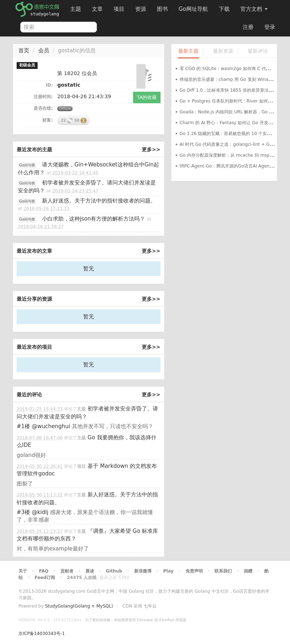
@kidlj (40, 512)
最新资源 (223, 51)
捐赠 (248, 571)
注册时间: (43, 97)
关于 (23, 571)
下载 (224, 9)
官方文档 (254, 9)
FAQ (44, 571)
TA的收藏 (147, 97)
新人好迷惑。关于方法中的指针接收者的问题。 (99, 201)
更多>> (151, 149)
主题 (76, 9)
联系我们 (223, 571)
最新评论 (258, 51)
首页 (24, 51)
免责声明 (194, 571)
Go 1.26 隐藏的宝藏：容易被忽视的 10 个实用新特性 (232, 134)
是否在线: (43, 108)
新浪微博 (143, 571)
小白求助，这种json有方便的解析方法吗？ (94, 219)
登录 (270, 27)
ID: (49, 85)
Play (168, 571)
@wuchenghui (51, 426)
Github (114, 571)
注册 (248, 27)
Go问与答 (27, 165)
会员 (44, 51)
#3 (23, 512)
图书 (162, 9)
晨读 (90, 571)
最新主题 (188, 51)
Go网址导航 (194, 7)
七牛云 (150, 606)
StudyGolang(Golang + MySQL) (79, 606)
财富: (48, 120)
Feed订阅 (45, 578)
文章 (97, 9)
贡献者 (67, 571)
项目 (119, 9)
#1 (23, 426)
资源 (141, 9)
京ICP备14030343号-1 (42, 634)
